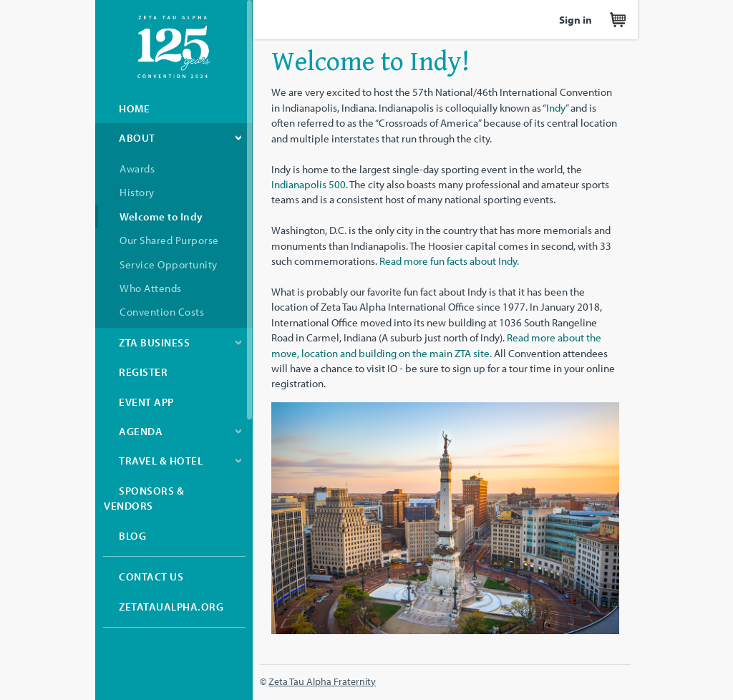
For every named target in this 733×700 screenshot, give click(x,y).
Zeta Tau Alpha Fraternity (322, 681)
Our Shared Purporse (169, 240)
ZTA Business (154, 342)
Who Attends (151, 288)
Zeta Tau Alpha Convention (174, 47)
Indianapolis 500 (309, 184)
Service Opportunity (169, 264)
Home (134, 108)
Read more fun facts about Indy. (449, 261)
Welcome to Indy (161, 217)
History (137, 192)
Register (143, 372)
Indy (556, 108)
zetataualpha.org (171, 607)
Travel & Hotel (161, 461)
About (137, 138)
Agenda (141, 431)
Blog (132, 536)
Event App (146, 402)
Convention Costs (162, 312)
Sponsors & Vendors (144, 498)
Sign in (576, 20)
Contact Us (151, 577)
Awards (137, 169)
